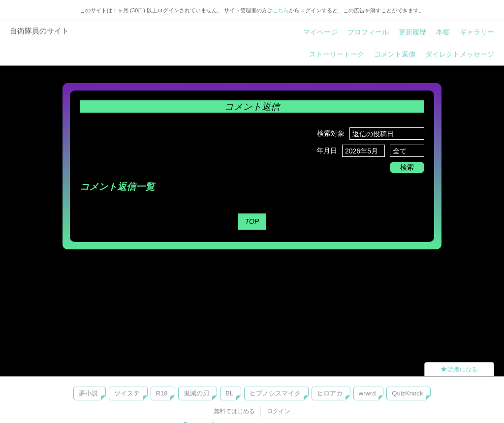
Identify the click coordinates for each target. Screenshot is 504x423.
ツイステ (127, 393)
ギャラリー (477, 32)
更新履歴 (412, 32)
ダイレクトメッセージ (460, 54)
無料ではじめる (234, 411)
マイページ (320, 32)
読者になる (459, 369)
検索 (407, 167)
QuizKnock (407, 393)
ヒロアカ (330, 393)
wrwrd (367, 393)
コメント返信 (395, 54)
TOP (252, 221)
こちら (281, 10)
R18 (162, 393)
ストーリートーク (337, 54)
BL (229, 393)
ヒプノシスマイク (275, 393)
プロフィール (368, 32)
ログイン (279, 411)
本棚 (443, 32)
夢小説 (88, 393)
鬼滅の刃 (196, 393)
